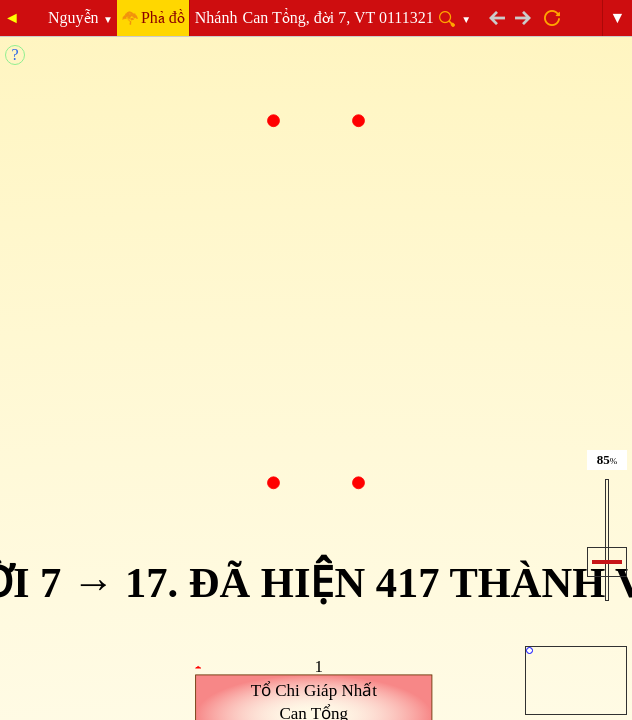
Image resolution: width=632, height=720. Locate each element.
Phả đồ (163, 17)
